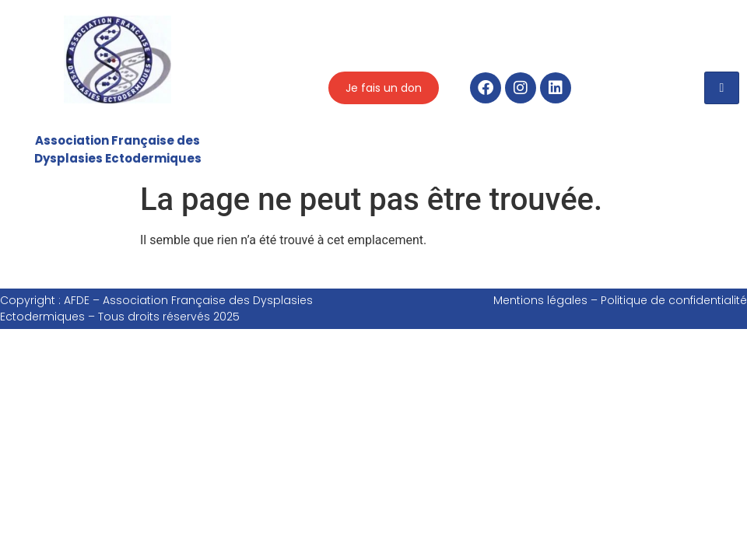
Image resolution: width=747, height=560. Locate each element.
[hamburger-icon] (722, 88)
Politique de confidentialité (674, 300)
